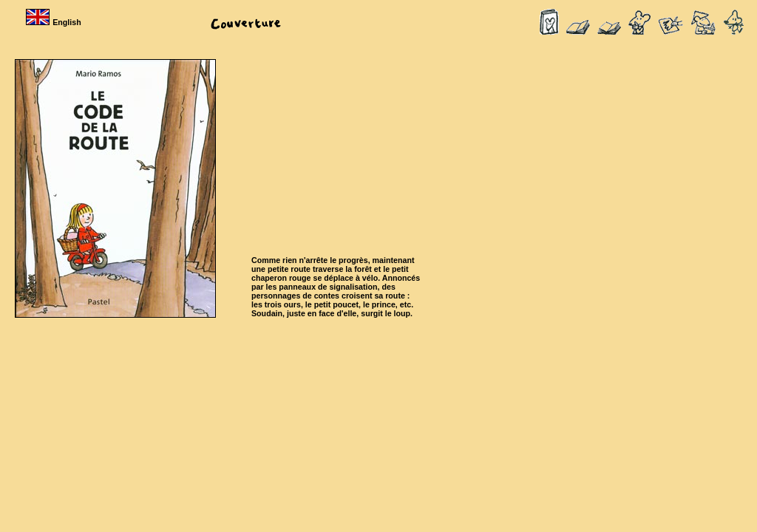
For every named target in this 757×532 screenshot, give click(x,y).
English (55, 22)
